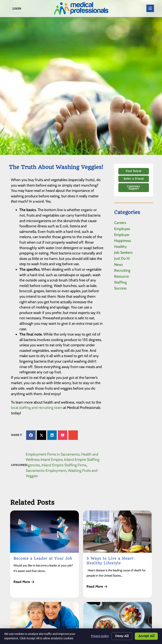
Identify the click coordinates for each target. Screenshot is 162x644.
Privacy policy (99, 636)
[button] (31, 435)
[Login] (10, 8)
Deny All (121, 636)
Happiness (122, 241)
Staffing (120, 282)
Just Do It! (122, 258)
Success (120, 288)
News (118, 264)
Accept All (146, 636)
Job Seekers (123, 252)
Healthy (120, 246)
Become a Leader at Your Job (43, 558)
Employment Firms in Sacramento (53, 454)
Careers (120, 223)
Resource (121, 276)
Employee (122, 229)
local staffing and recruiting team (37, 407)
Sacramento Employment (46, 470)
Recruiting (122, 270)
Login (17, 9)
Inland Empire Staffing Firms (64, 465)
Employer (122, 235)
